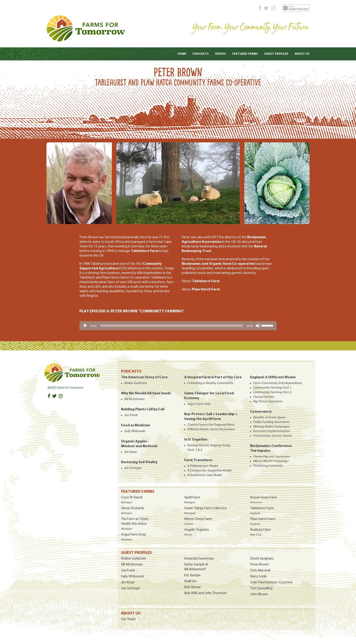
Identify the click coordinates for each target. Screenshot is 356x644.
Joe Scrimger (131, 588)
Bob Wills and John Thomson (205, 593)
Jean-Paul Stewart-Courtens (271, 582)
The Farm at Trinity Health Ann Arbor (135, 524)
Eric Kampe (192, 575)
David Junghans (262, 559)
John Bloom (259, 594)
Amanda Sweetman (199, 559)
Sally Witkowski (132, 576)
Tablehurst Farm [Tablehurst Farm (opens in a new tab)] (145, 251)
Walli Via (190, 581)
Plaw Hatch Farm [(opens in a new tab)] (206, 290)
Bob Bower (193, 587)
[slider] (171, 326)
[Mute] (258, 326)
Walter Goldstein (133, 559)
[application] (178, 326)
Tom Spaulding (261, 588)
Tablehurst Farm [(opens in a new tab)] (206, 281)
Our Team (128, 619)
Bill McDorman (132, 565)
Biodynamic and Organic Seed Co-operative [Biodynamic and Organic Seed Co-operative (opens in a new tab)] (218, 264)
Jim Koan (128, 582)
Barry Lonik (258, 576)
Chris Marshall (260, 571)
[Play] (85, 326)
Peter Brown (259, 565)
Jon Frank (128, 571)
